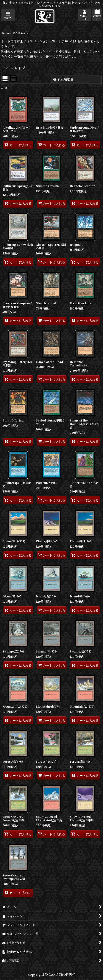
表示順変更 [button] (63, 79)
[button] (8, 15)
